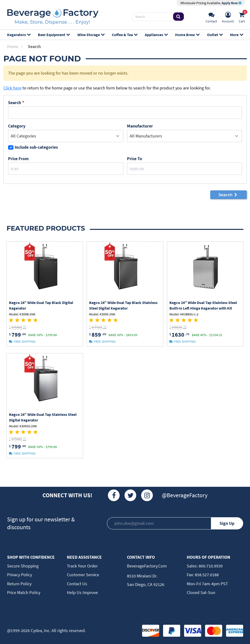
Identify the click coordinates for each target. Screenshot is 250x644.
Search (15, 102)
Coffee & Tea (125, 35)
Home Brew (187, 35)
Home (15, 46)
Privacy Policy (20, 575)
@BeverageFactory (185, 495)
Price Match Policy (24, 592)
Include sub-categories (36, 147)
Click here (12, 88)
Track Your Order (82, 566)
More (236, 35)
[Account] (228, 17)
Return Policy (19, 584)
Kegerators (19, 35)
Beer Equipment (54, 35)
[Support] (211, 17)
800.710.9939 (210, 566)
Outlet (215, 35)
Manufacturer (140, 126)
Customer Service (83, 575)
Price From (18, 159)
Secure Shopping (23, 566)
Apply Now (232, 3)
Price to (135, 159)
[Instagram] (147, 495)
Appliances (156, 35)
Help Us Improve (82, 592)
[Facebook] (114, 495)
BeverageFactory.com (147, 566)
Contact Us (77, 584)
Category (17, 126)
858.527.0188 (206, 575)
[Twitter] (130, 495)
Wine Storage (91, 35)
